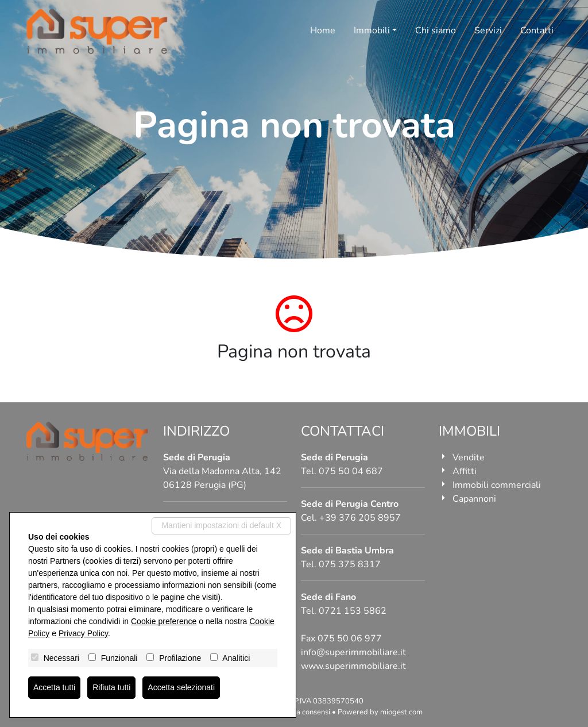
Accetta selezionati (181, 687)
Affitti (465, 471)
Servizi (488, 30)
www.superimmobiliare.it (353, 666)
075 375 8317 (350, 564)
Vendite (469, 457)
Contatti (537, 30)
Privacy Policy (83, 633)
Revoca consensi (303, 712)
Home (323, 30)
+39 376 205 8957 (360, 518)
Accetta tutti (54, 687)
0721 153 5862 (353, 611)
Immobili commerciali (497, 485)
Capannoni (474, 499)
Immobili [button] (372, 30)
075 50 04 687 (351, 471)
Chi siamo (436, 30)
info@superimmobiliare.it (353, 652)
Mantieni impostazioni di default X (221, 525)
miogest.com (401, 712)
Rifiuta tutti (111, 687)
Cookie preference (164, 621)
